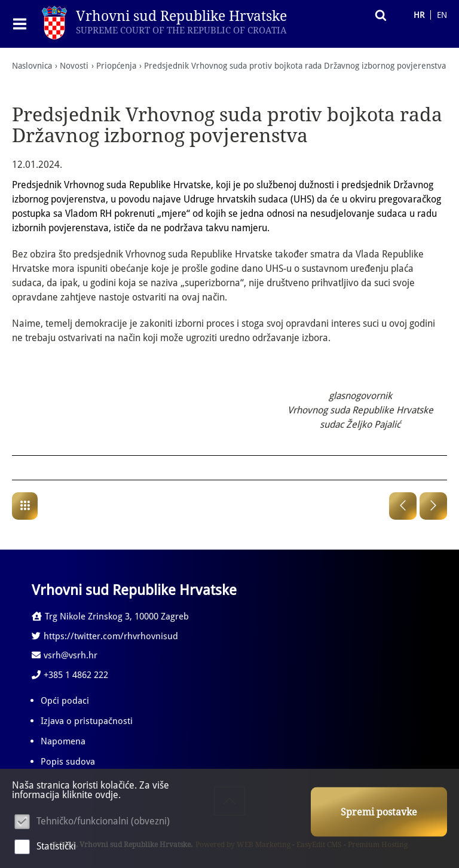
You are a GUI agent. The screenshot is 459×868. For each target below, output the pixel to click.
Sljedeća (433, 507)
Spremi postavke (379, 812)
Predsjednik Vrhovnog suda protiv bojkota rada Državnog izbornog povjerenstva (295, 66)
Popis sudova (68, 762)
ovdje (107, 795)
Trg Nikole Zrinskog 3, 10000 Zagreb (110, 617)
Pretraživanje (378, 15)
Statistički (56, 846)
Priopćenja (116, 66)
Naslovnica (32, 66)
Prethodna (403, 507)
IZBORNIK (22, 24)
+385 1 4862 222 (70, 676)
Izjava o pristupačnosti (87, 722)
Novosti (74, 66)
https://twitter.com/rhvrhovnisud (105, 637)
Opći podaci (65, 701)
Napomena (63, 742)
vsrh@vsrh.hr (65, 656)
